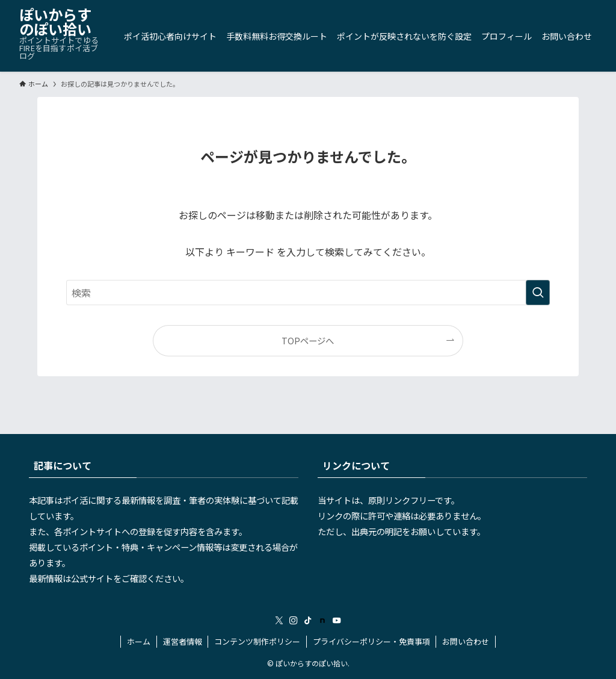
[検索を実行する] (538, 293)
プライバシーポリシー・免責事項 (371, 641)
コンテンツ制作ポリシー (257, 641)
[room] (322, 621)
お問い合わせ (466, 641)
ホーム (139, 641)
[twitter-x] (279, 621)
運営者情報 (183, 641)
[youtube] (337, 621)
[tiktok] (308, 621)
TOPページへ (308, 340)
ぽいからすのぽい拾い (55, 22)
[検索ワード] (308, 293)
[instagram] (294, 621)
